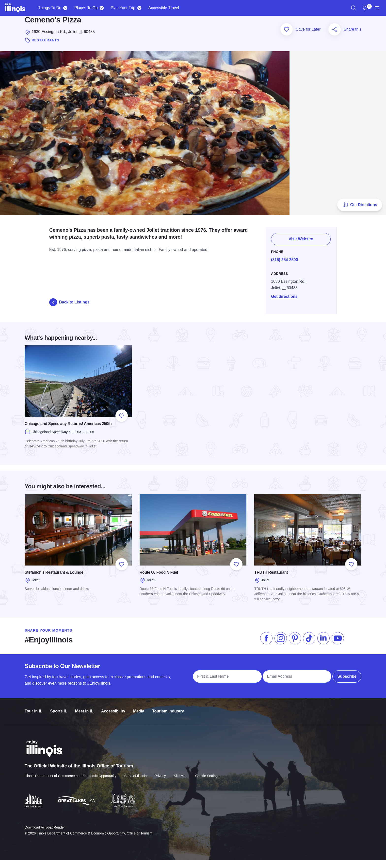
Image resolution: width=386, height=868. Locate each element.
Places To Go (86, 8)
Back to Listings (69, 310)
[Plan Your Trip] (139, 8)
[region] (354, 8)
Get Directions (360, 213)
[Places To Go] (102, 8)
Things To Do (50, 8)
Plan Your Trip (123, 8)
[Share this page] (335, 38)
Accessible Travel (164, 8)
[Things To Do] (65, 8)
